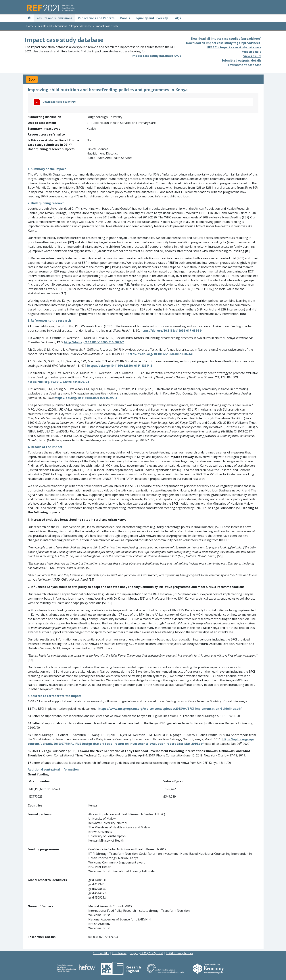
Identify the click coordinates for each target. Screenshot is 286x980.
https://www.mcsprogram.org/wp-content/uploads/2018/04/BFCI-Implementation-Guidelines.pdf (170, 709)
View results (252, 56)
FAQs (177, 18)
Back (32, 79)
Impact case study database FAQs (156, 56)
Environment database (245, 65)
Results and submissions (54, 18)
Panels (125, 18)
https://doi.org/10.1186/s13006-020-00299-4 (86, 398)
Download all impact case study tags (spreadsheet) (224, 43)
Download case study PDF (59, 102)
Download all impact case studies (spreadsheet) (226, 39)
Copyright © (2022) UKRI (146, 953)
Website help (252, 52)
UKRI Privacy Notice (180, 953)
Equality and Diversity (152, 18)
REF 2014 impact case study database (234, 47)
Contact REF (101, 953)
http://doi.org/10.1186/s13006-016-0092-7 (94, 342)
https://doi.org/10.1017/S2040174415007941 (59, 382)
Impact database (81, 26)
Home (30, 26)
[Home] (29, 18)
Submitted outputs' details (241, 60)
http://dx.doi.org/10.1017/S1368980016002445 (161, 354)
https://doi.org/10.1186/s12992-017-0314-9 (171, 331)
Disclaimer (119, 953)
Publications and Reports (96, 18)
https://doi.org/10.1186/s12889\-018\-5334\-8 (120, 366)
